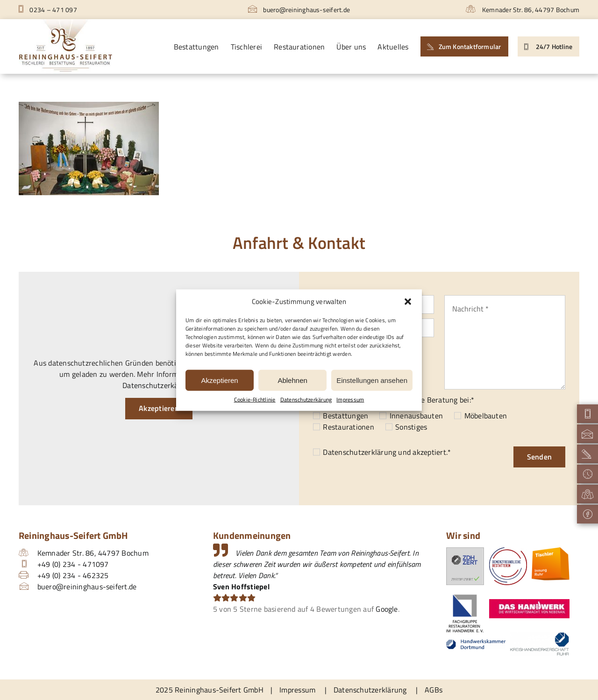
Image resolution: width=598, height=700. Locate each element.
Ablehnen (292, 380)
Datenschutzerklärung (360, 452)
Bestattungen (345, 416)
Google (387, 609)
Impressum (350, 400)
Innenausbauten (416, 416)
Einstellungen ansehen (372, 380)
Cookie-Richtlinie (255, 400)
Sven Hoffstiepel (241, 587)
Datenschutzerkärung (306, 400)
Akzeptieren (219, 380)
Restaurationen (348, 427)
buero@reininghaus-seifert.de (299, 10)
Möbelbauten (486, 416)
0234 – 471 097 (48, 10)
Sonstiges (411, 427)
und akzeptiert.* (387, 452)
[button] (408, 302)
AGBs (434, 690)
